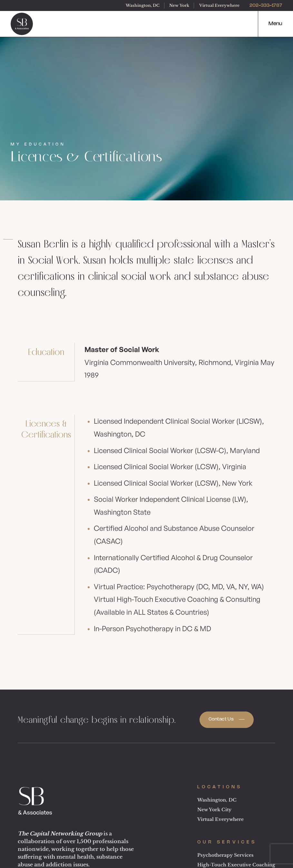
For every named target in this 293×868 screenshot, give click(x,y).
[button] (270, 24)
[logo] (22, 24)
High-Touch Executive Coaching (236, 865)
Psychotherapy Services (225, 855)
